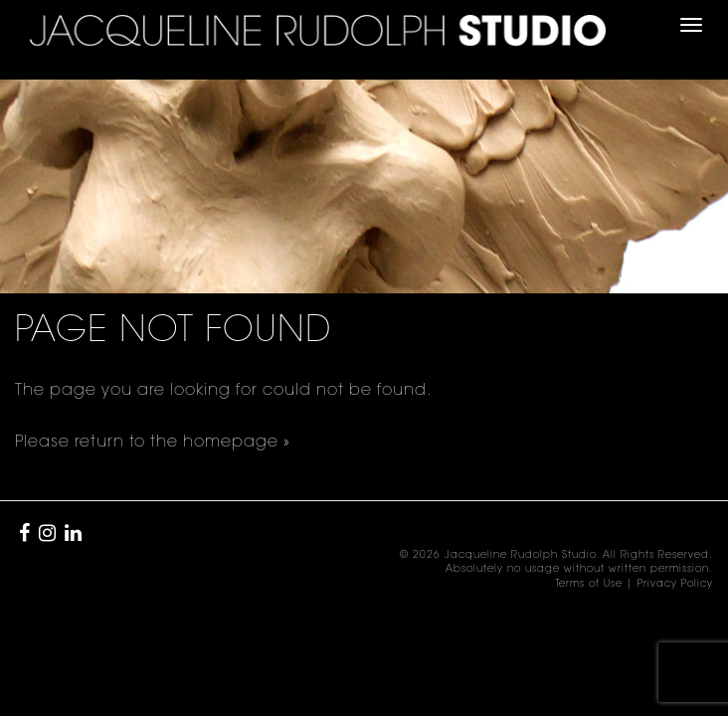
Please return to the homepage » (153, 443)
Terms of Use (589, 585)
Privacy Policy (675, 585)
